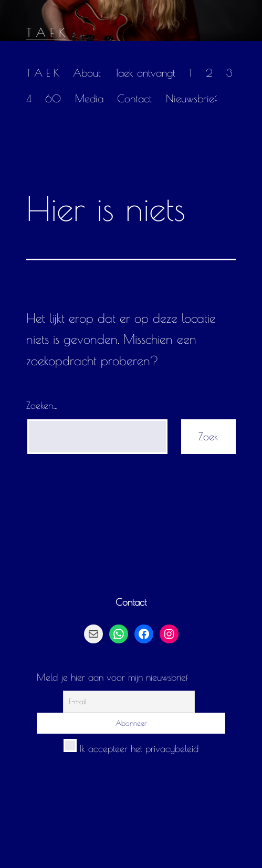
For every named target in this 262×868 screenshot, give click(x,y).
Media (89, 98)
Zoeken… (42, 405)
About (87, 73)
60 (53, 98)
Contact (134, 98)
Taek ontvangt (145, 73)
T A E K (46, 33)
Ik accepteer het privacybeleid (131, 749)
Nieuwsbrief (191, 98)
